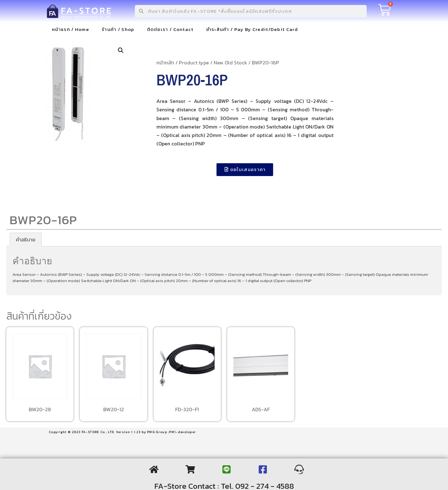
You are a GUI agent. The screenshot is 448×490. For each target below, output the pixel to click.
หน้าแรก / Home (71, 29)
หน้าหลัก (165, 63)
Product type (194, 63)
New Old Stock (230, 63)
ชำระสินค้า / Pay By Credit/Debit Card (252, 29)
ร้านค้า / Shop (118, 29)
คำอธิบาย (26, 240)
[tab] (26, 240)
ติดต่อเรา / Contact (170, 29)
